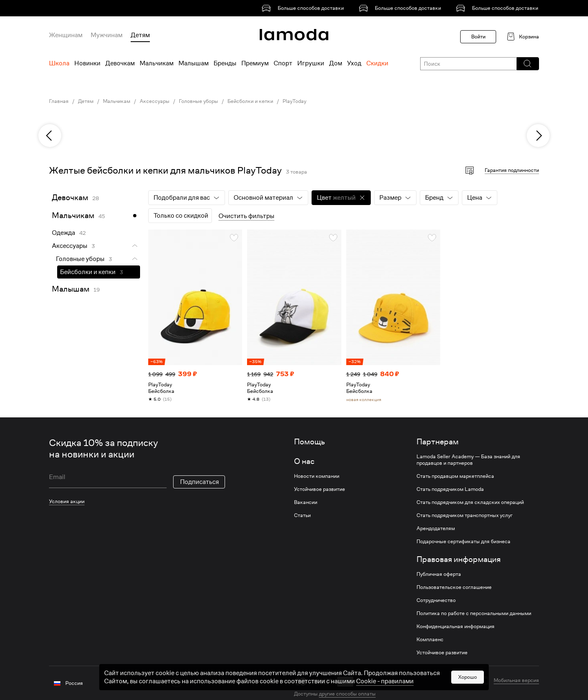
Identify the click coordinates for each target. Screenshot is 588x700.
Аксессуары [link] (155, 101)
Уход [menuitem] (354, 63)
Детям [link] (86, 101)
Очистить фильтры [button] (246, 216)
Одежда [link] (63, 233)
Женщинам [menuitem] (66, 35)
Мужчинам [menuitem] (107, 35)
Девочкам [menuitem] (120, 63)
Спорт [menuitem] (283, 63)
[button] (527, 64)
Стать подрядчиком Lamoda (450, 489)
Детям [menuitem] (140, 35)
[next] (538, 136)
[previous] (50, 136)
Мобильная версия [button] (516, 680)
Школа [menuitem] (59, 63)
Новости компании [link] (317, 476)
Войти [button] (478, 37)
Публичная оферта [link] (439, 574)
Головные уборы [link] (198, 101)
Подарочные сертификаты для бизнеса (463, 542)
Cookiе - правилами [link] (385, 695)
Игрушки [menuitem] (311, 63)
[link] (304, 8)
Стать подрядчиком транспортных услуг (464, 515)
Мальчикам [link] (117, 101)
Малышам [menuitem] (194, 63)
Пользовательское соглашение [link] (454, 587)
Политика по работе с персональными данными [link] (474, 613)
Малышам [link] (71, 289)
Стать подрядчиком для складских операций (470, 502)
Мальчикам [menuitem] (157, 63)
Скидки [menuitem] (377, 63)
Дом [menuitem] (336, 63)
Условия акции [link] (67, 501)
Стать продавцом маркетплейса (455, 476)
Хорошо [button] (468, 690)
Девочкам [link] (70, 197)
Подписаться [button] (199, 482)
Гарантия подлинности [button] (512, 170)
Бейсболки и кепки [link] (250, 101)
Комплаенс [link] (430, 640)
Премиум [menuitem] (255, 63)
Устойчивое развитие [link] (320, 489)
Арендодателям (436, 528)
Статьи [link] (302, 515)
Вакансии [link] (306, 502)
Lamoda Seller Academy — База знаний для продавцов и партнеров (468, 460)
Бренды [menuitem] (225, 63)
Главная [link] (59, 101)
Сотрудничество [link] (436, 600)
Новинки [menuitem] (87, 63)
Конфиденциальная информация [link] (455, 626)
